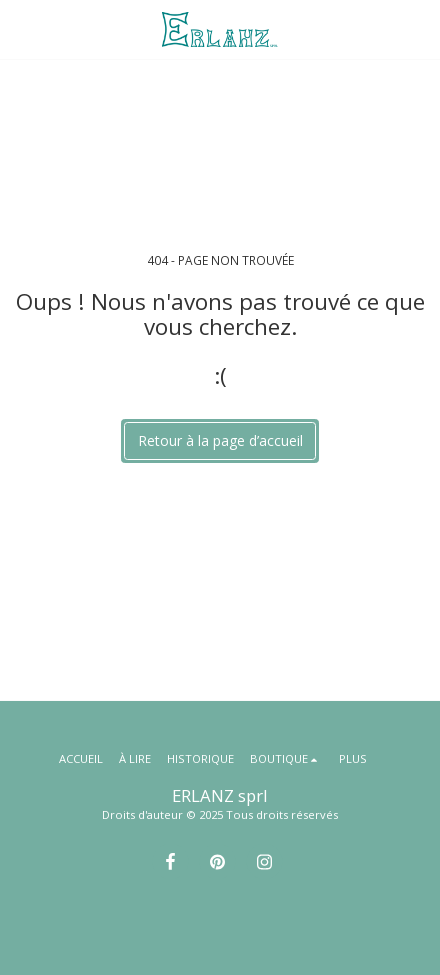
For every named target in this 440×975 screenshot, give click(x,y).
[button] (22, 28)
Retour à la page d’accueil (220, 440)
